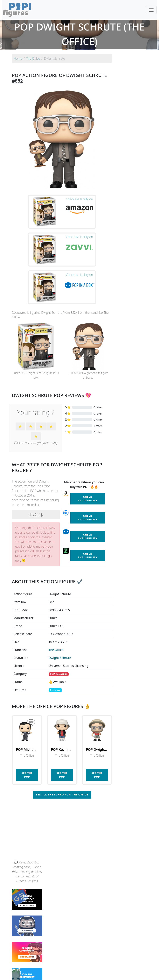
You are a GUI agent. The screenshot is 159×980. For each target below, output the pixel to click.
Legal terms (108, 975)
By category (116, 967)
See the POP (27, 723)
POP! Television (59, 622)
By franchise (76, 967)
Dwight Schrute (60, 606)
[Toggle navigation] (151, 10)
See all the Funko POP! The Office (62, 742)
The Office (56, 598)
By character (96, 967)
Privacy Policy (128, 975)
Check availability (88, 446)
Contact (92, 975)
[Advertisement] (79, 779)
